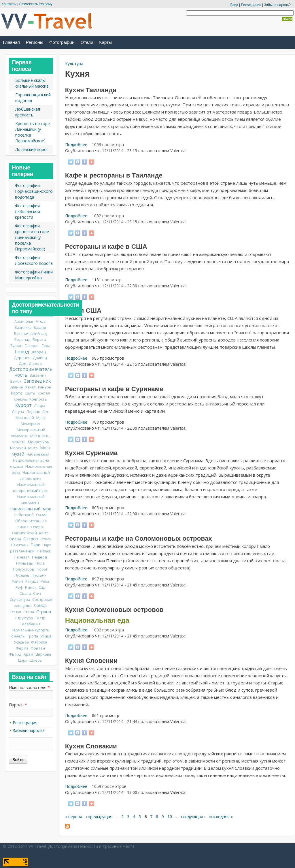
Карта (17, 393)
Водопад (22, 340)
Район (17, 581)
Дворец (39, 352)
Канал (31, 387)
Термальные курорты (30, 630)
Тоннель (17, 636)
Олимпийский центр (30, 533)
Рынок (31, 587)
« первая (74, 817)
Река (45, 581)
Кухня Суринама (91, 453)
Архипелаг (24, 321)
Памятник (20, 545)
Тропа (33, 636)
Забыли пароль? (277, 5)
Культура (74, 64)
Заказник (38, 375)
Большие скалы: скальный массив (32, 83)
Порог (42, 569)
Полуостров (24, 569)
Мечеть (19, 442)
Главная (11, 42)
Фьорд (15, 654)
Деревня (22, 358)
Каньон (45, 387)
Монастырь (39, 442)
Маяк (41, 418)
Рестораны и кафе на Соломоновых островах (139, 538)
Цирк (23, 660)
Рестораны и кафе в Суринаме (114, 389)
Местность (40, 436)
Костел (44, 393)
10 (170, 817)
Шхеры (36, 660)
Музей (18, 454)
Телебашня (30, 624)
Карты (105, 42)
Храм (28, 654)
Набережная (38, 454)
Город (22, 352)
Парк (35, 545)
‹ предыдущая (99, 817)
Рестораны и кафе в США (106, 247)
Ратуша (32, 581)
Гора (46, 346)
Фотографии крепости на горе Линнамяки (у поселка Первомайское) (32, 237)
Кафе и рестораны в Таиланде (114, 175)
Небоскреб (24, 515)
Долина (40, 358)
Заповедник (37, 381)
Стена (29, 612)
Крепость (38, 399)
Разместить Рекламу (36, 4)
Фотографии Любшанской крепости (28, 211)
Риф (19, 587)
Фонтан (38, 648)
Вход (234, 5)
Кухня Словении (91, 661)
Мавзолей (25, 418)
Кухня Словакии (91, 746)
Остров (31, 539)
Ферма (22, 648)
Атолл (41, 321)
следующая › (193, 817)
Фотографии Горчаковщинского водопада (34, 191)
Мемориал (30, 424)
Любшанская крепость (28, 112)
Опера (15, 539)
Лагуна (18, 412)
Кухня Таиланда (91, 90)
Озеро (37, 527)
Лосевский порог (32, 149)
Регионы (35, 42)
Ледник (33, 412)
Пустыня (39, 575)
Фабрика (39, 642)
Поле (40, 563)
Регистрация (251, 5)
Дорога (35, 364)
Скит (37, 594)
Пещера (39, 557)
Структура (24, 618)
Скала (25, 593)
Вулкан (16, 346)
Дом (23, 363)
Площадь (25, 563)
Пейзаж (44, 551)
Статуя (15, 612)
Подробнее (76, 145)
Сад (42, 587)
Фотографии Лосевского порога (34, 260)
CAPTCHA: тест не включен (33, 744)
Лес (45, 412)
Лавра (40, 406)
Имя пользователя (29, 687)
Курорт (23, 405)
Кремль (20, 399)
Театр (40, 618)
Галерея (32, 346)
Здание (16, 387)
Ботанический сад (30, 334)
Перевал (22, 557)
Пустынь (22, 575)
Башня (40, 327)
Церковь (44, 654)
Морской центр (24, 448)
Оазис (41, 515)
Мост (45, 448)
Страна (44, 612)
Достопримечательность (31, 372)
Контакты (9, 4)
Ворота (39, 339)
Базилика (23, 328)
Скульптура (20, 600)
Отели (87, 42)
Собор (40, 605)
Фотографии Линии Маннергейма (34, 275)
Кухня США (83, 311)
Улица (46, 636)
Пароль (18, 705)
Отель (46, 539)
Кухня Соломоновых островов (114, 610)
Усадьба (21, 642)
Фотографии (62, 42)
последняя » (221, 817)
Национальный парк (30, 509)
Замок (16, 381)
